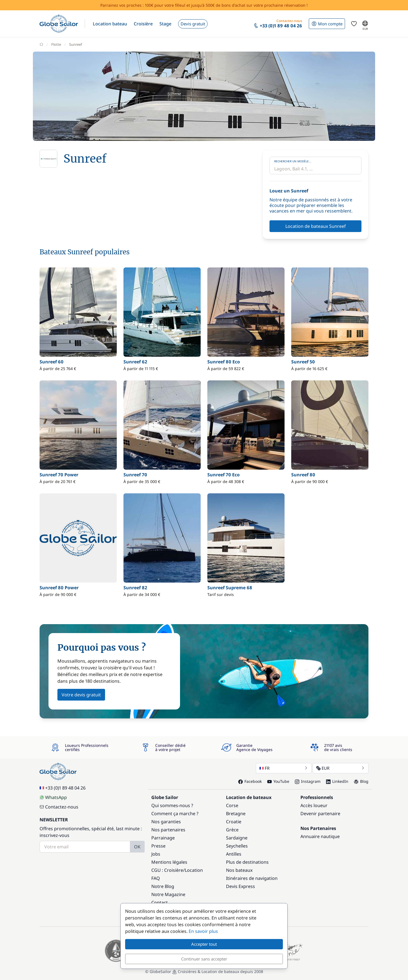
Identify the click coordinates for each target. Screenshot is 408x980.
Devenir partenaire (320, 814)
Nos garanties (166, 822)
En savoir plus (203, 931)
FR (284, 768)
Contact (160, 902)
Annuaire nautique (320, 836)
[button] (110, 24)
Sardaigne (237, 838)
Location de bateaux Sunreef (316, 226)
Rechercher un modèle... (293, 161)
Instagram (308, 781)
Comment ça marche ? (175, 814)
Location (194, 870)
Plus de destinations (247, 862)
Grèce (232, 830)
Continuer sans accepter (204, 959)
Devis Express (241, 886)
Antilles (234, 854)
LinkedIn (337, 781)
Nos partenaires (168, 830)
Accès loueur (314, 805)
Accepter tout (204, 944)
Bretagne (236, 814)
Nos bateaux (239, 870)
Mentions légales (169, 862)
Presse (158, 846)
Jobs (156, 854)
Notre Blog (163, 886)
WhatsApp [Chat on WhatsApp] (53, 797)
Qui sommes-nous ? (172, 805)
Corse (232, 805)
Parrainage (163, 838)
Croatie (234, 822)
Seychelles (237, 846)
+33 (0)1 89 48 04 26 (63, 788)
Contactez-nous (59, 807)
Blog (361, 781)
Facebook (250, 781)
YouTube (278, 781)
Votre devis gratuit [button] (81, 695)
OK (137, 847)
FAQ (156, 878)
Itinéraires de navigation (252, 878)
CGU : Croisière (167, 870)
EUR (341, 768)
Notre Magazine (168, 894)
